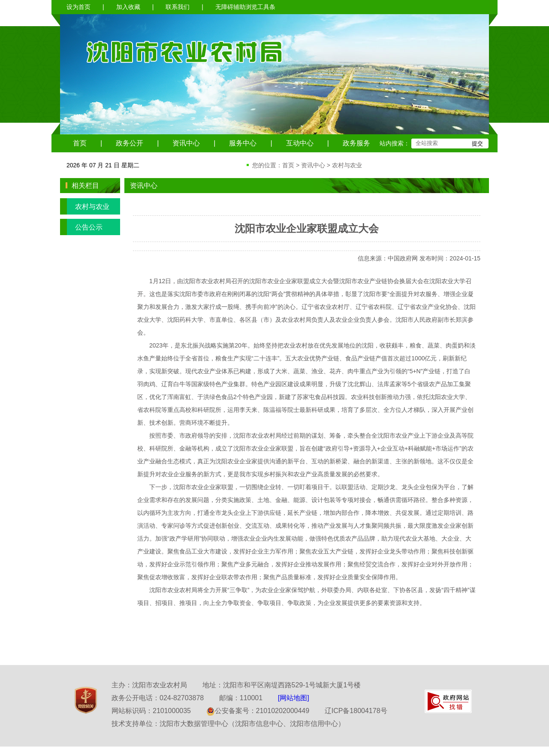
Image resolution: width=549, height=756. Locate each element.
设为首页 (78, 7)
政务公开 (130, 143)
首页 (80, 143)
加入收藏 (128, 7)
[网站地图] (294, 698)
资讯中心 (186, 143)
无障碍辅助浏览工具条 (245, 7)
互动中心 (300, 143)
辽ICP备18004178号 (356, 711)
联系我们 (178, 7)
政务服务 (356, 143)
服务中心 (243, 143)
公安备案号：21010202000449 (258, 711)
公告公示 (81, 227)
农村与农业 (347, 165)
